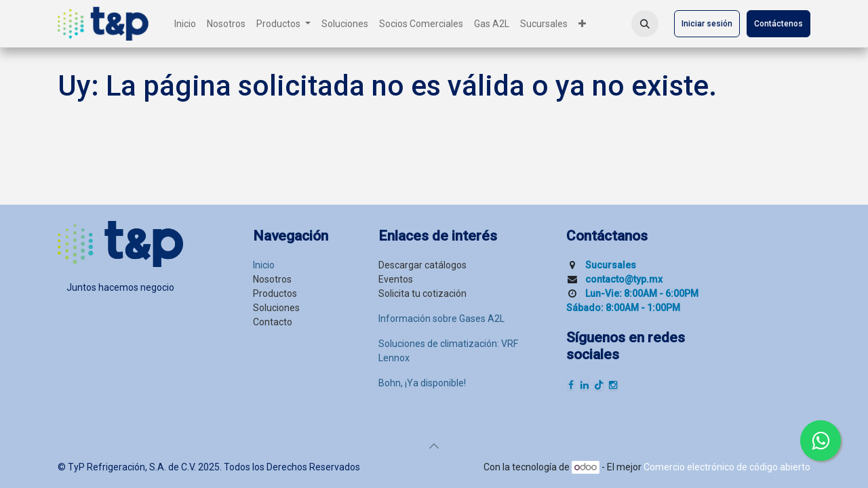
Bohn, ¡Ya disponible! (422, 383)
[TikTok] (599, 385)
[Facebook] (571, 385)
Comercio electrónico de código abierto (727, 467)
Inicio (264, 265)
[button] (645, 24)
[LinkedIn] (585, 385)
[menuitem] (185, 24)
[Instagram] (613, 385)
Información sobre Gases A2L (441, 319)
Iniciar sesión (707, 24)
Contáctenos (778, 24)
